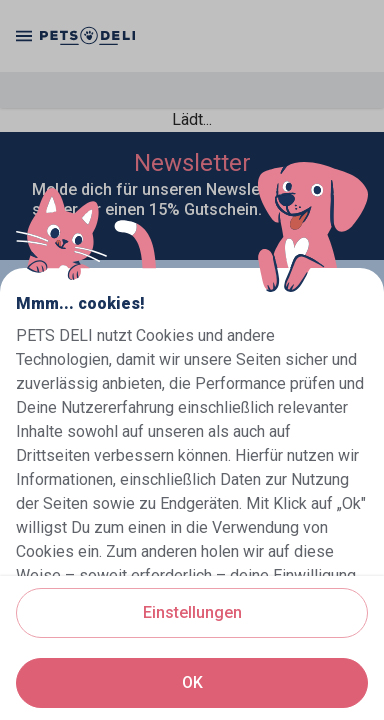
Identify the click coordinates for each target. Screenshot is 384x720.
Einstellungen (192, 612)
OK (192, 682)
